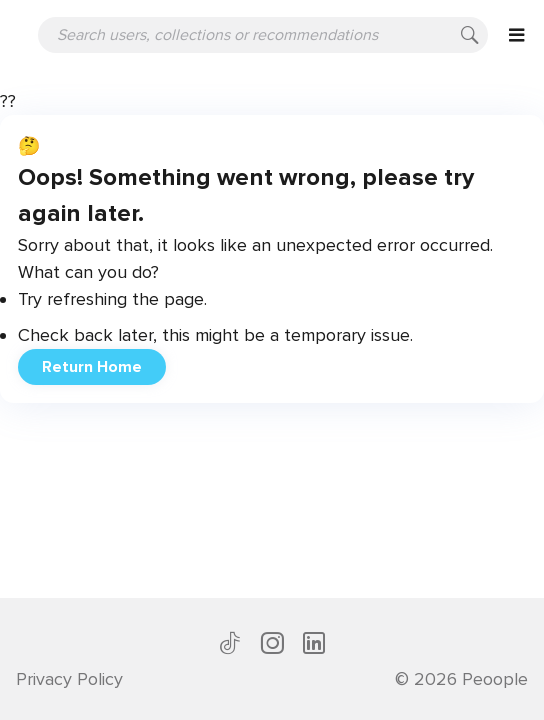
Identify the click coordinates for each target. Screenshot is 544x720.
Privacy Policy (69, 679)
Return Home (92, 367)
